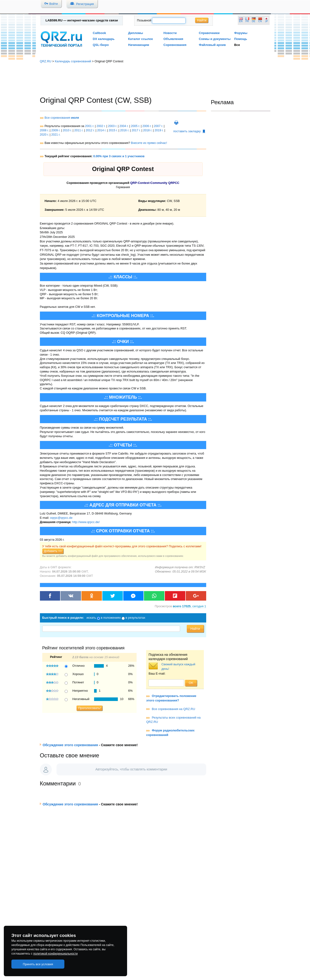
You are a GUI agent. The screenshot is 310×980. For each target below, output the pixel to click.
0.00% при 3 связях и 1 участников (119, 156)
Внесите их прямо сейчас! (149, 143)
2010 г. (67, 130)
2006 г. (147, 126)
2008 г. (44, 130)
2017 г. (136, 130)
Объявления (173, 39)
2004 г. (124, 126)
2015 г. (113, 130)
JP (267, 21)
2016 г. (125, 130)
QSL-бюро (101, 45)
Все (237, 45)
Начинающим (138, 45)
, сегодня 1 (190, 606)
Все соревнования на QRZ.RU (173, 709)
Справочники (209, 33)
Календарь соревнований (73, 61)
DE (253, 21)
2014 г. (102, 130)
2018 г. (148, 130)
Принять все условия (38, 964)
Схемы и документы (215, 39)
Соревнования (175, 45)
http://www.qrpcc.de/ (86, 522)
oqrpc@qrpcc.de (61, 518)
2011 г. (79, 130)
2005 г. (135, 126)
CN (260, 21)
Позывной (144, 20)
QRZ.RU (46, 61)
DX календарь (104, 39)
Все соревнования (62, 118)
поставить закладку (189, 131)
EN (241, 21)
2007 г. (158, 126)
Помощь (241, 39)
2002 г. (101, 126)
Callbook (100, 33)
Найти (202, 20)
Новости (170, 33)
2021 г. (56, 135)
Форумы (241, 33)
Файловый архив (212, 45)
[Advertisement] (155, 80)
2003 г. (112, 126)
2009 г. (56, 130)
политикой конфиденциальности (55, 954)
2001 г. (90, 126)
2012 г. (90, 130)
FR (247, 21)
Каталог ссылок (140, 39)
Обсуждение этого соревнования (70, 745)
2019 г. (159, 130)
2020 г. (44, 135)
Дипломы (136, 33)
